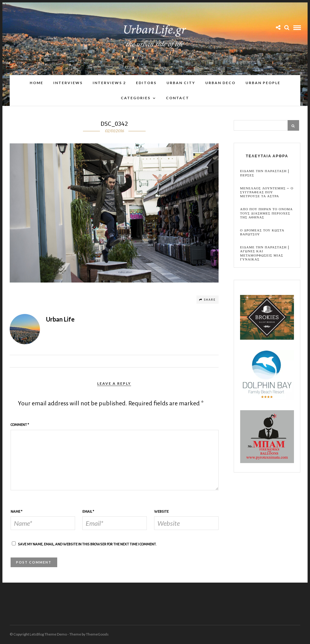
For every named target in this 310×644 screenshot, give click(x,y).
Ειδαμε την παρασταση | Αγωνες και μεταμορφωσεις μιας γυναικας (265, 254)
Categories (136, 98)
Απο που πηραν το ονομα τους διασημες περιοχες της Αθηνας (266, 214)
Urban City (181, 83)
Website (161, 512)
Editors (146, 83)
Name (16, 512)
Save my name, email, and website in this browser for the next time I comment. (87, 545)
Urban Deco (220, 83)
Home (36, 83)
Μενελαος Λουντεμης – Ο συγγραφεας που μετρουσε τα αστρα (267, 193)
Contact (178, 98)
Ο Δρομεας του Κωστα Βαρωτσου (262, 233)
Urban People (263, 83)
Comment (20, 425)
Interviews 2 (109, 83)
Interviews (68, 83)
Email (88, 512)
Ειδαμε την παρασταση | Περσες (265, 173)
